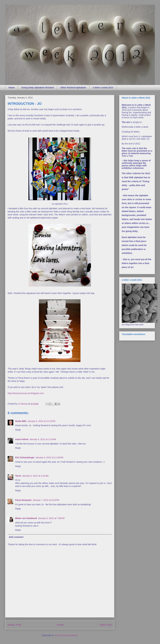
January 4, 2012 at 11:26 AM (49, 457)
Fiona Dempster (23, 500)
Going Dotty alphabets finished (38, 88)
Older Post (106, 625)
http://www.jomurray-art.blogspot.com (26, 393)
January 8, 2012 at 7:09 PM (51, 518)
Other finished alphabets (73, 88)
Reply (18, 430)
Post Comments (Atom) (66, 635)
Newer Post (14, 625)
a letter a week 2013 (103, 88)
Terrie (18, 476)
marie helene (22, 439)
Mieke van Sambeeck (26, 518)
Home (12, 88)
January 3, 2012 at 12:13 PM (41, 421)
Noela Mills (21, 421)
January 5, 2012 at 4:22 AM (35, 476)
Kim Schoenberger (25, 457)
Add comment (16, 537)
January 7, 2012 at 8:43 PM (46, 500)
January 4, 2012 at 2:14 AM (43, 439)
